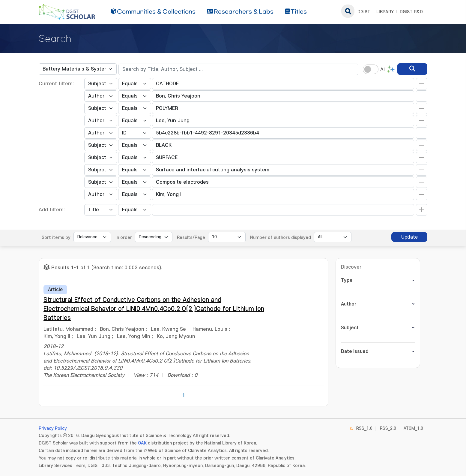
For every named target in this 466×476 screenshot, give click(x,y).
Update (409, 237)
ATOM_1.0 (413, 428)
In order (124, 238)
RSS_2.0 (388, 428)
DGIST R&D (411, 12)
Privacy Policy (53, 428)
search (348, 11)
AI (382, 70)
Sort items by (56, 238)
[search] (412, 69)
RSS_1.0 (364, 428)
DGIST (364, 12)
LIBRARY (385, 12)
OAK (142, 443)
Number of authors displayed (281, 238)
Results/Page (191, 238)
